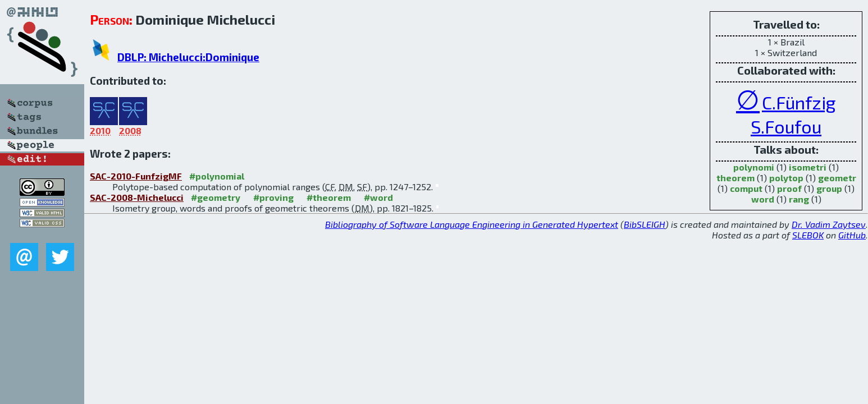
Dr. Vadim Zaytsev (829, 224)
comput (746, 188)
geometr (837, 178)
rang (799, 199)
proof (789, 188)
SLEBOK (808, 235)
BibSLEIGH (645, 224)
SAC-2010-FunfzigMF (136, 176)
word (763, 199)
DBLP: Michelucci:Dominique (188, 57)
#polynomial (217, 176)
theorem (735, 178)
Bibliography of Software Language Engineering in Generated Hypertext (472, 224)
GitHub (852, 235)
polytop (786, 178)
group (829, 188)
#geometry (216, 197)
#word (378, 197)
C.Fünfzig (799, 102)
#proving (273, 197)
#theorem (329, 197)
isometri (808, 167)
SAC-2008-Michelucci (137, 197)
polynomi (754, 167)
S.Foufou (786, 126)
